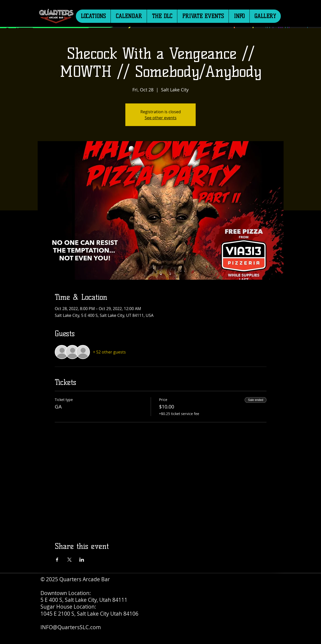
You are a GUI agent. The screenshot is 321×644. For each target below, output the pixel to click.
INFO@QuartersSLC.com (71, 627)
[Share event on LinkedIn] (82, 560)
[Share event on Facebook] (57, 560)
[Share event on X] (69, 560)
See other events (161, 118)
